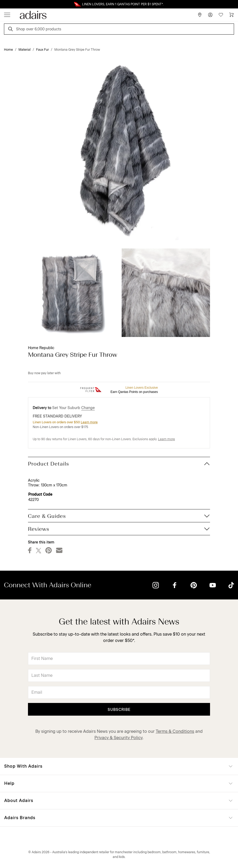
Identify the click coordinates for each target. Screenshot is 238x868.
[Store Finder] (200, 15)
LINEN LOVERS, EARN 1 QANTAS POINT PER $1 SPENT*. (123, 4)
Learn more (89, 422)
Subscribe (119, 710)
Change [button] (88, 408)
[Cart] (231, 15)
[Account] (210, 15)
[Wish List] (221, 15)
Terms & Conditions (175, 731)
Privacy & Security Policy (118, 738)
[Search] (11, 30)
